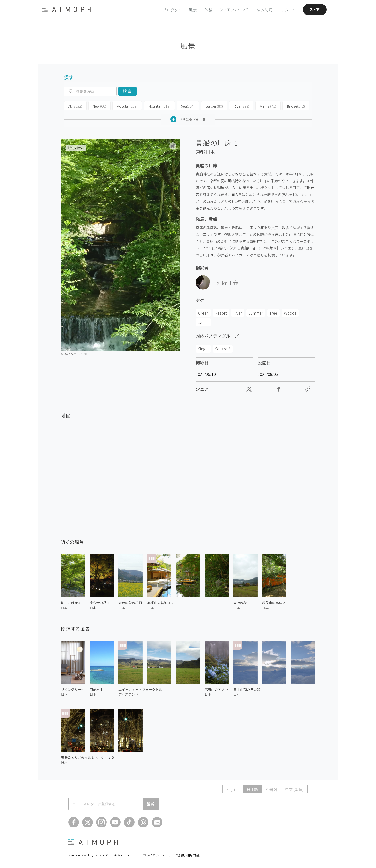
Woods (290, 313)
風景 (193, 10)
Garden (210, 106)
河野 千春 (227, 282)
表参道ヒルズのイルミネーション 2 (87, 757)
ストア (315, 10)
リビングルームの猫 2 (73, 689)
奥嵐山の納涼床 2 (160, 603)
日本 (210, 152)
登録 (151, 804)
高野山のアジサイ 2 (217, 689)
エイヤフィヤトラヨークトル (140, 689)
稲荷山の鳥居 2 (273, 603)
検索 (127, 91)
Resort (221, 313)
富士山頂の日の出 (247, 689)
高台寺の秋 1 (99, 603)
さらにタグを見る (188, 119)
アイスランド (128, 694)
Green (203, 313)
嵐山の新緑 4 (71, 603)
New (98, 106)
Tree (273, 313)
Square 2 (223, 349)
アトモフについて (235, 10)
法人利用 (265, 10)
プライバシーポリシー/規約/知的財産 (172, 855)
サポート (288, 10)
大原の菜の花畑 (130, 603)
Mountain (157, 106)
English (233, 789)
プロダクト (172, 10)
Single (203, 349)
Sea (185, 106)
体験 (208, 10)
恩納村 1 (96, 689)
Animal (263, 106)
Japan (203, 322)
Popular (126, 106)
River (237, 106)
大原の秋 (240, 603)
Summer (256, 313)
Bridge (290, 106)
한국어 (272, 789)
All (75, 106)
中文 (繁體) (294, 789)
